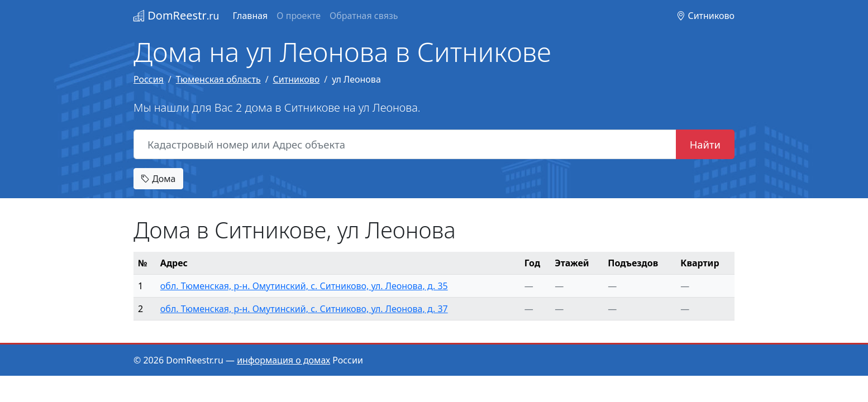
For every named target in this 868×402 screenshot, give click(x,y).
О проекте (299, 16)
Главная (250, 16)
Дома (158, 179)
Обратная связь (364, 16)
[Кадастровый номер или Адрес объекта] (405, 145)
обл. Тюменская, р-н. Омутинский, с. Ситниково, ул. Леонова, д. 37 (304, 309)
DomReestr (176, 15)
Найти (705, 144)
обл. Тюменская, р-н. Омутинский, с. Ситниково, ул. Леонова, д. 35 (304, 286)
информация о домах (283, 360)
